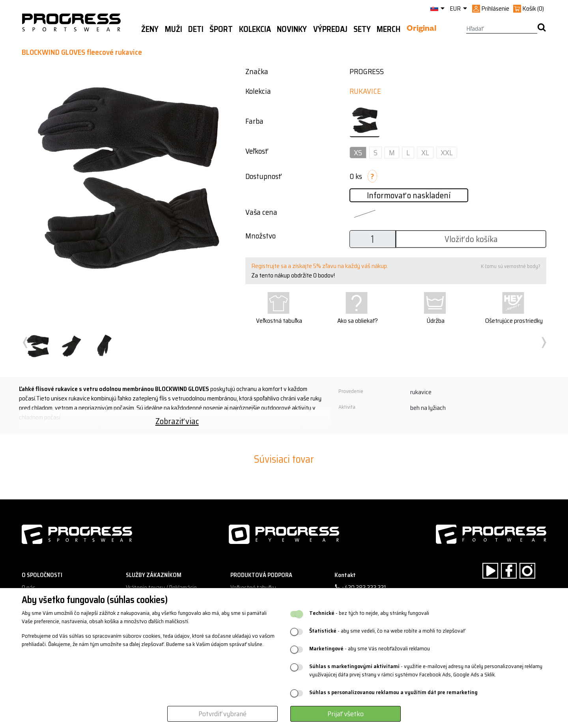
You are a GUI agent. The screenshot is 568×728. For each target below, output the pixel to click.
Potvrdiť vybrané (222, 714)
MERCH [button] (389, 29)
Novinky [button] (292, 29)
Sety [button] (362, 29)
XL (425, 153)
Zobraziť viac (177, 421)
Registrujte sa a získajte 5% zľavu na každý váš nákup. (320, 266)
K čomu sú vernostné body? (511, 266)
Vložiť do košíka (471, 239)
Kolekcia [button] (255, 29)
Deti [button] (196, 29)
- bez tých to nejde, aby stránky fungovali (369, 613)
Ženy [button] (150, 29)
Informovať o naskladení (409, 195)
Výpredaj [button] (330, 29)
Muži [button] (174, 29)
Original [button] (421, 30)
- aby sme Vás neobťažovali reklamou (370, 649)
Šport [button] (221, 29)
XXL (447, 153)
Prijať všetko (346, 714)
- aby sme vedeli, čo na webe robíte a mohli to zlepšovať (387, 631)
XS (358, 153)
